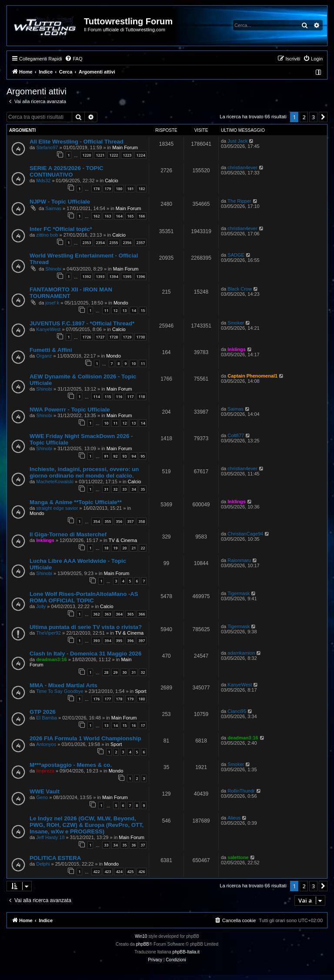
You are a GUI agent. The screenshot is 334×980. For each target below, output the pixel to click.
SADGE (236, 255)
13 (124, 310)
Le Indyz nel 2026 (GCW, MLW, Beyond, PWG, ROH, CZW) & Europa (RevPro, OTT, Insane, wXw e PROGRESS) (87, 825)
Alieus (234, 818)
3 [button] (313, 117)
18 (106, 548)
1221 (100, 155)
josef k (52, 303)
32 (115, 489)
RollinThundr (241, 791)
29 (115, 672)
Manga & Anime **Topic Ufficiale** (76, 502)
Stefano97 (47, 147)
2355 (114, 242)
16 (134, 725)
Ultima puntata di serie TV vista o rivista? (86, 627)
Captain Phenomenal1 (252, 376)
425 (130, 871)
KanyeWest (48, 329)
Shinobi (53, 269)
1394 (114, 276)
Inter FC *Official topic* (61, 229)
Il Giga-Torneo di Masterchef (68, 534)
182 (142, 189)
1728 (114, 337)
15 (143, 310)
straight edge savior (57, 508)
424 (119, 871)
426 (142, 871)
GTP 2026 (43, 712)
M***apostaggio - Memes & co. (71, 765)
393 (96, 641)
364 (119, 614)
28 (106, 672)
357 (130, 521)
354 (96, 521)
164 (119, 216)
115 (108, 396)
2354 (100, 242)
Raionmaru (239, 560)
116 (119, 396)
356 (119, 521)
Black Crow (240, 289)
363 (108, 614)
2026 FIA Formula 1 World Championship (85, 738)
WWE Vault (45, 791)
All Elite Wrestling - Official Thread (77, 142)
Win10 (141, 936)
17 (143, 725)
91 (106, 456)
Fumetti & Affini (51, 350)
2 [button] (304, 117)
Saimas (53, 208)
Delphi (43, 864)
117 (130, 396)
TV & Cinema (123, 540)
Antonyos (46, 744)
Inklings (237, 349)
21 (134, 548)
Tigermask (239, 593)
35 (143, 489)
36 (134, 845)
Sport (140, 691)
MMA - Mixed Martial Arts (63, 685)
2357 (140, 242)
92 (115, 456)
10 (134, 363)
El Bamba (47, 718)
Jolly (41, 606)
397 (142, 641)
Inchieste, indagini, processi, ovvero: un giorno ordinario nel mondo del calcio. (84, 472)
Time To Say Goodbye (60, 691)
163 (108, 216)
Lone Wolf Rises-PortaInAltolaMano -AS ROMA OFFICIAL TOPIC (84, 597)
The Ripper (239, 201)
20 (124, 548)
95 (143, 456)
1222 (114, 155)
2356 (127, 242)
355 (108, 521)
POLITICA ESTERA (55, 858)
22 (143, 548)
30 (124, 672)
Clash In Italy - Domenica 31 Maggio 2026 (85, 654)
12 (115, 310)
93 (124, 456)
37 (143, 845)
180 (119, 189)
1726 (87, 337)
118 (142, 396)
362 (96, 614)
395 (119, 641)
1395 (127, 276)
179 (108, 189)
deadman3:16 (51, 659)
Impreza (45, 771)
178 (96, 189)
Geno (42, 797)
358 (142, 521)
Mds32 (43, 181)
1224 (140, 155)
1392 (87, 276)
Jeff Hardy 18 (50, 837)
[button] (323, 117)
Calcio (112, 181)
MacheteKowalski (55, 482)
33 (124, 489)
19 (115, 548)
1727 (100, 337)
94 (134, 456)
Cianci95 (237, 711)
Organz (44, 356)
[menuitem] (73, 59)
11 (106, 310)
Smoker (236, 323)
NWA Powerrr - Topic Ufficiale (70, 410)
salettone (238, 857)
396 (130, 641)
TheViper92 (48, 633)
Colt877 (236, 435)
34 (134, 489)
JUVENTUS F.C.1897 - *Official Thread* (82, 323)
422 (96, 871)
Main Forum (125, 147)
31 (106, 489)
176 (96, 699)
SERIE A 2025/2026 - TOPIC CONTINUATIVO (67, 171)
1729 (127, 337)
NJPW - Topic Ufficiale (60, 202)
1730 (140, 337)
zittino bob (47, 235)
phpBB (143, 944)
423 (108, 871)
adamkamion (241, 653)
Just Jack (237, 141)
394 (108, 641)
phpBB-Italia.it (186, 952)
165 (130, 216)
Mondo (121, 303)
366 (142, 614)
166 (142, 216)
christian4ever (242, 167)
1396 (140, 276)
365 (130, 614)
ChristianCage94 (245, 534)
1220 (87, 155)
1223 (127, 155)
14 (134, 310)
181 (130, 189)
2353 (87, 242)
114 (96, 396)
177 (108, 699)
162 (96, 216)
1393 (100, 276)
